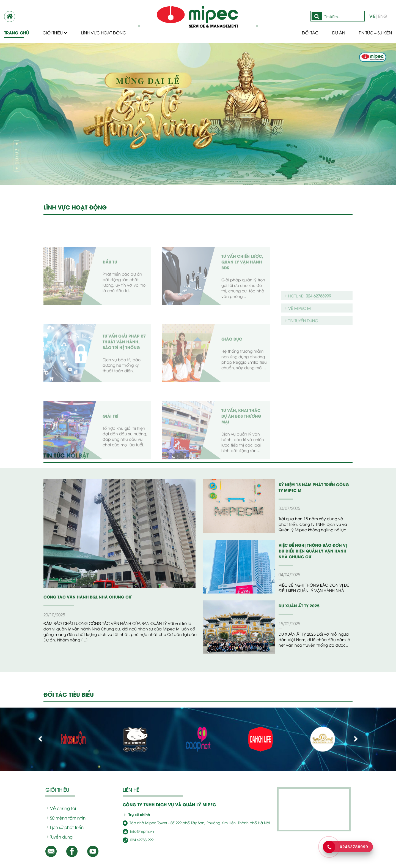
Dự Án (339, 32)
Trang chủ (16, 33)
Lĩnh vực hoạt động (104, 32)
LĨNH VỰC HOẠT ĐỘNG (75, 207)
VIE (372, 16)
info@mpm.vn (138, 831)
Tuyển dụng (60, 837)
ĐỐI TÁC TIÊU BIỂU (69, 694)
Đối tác (310, 32)
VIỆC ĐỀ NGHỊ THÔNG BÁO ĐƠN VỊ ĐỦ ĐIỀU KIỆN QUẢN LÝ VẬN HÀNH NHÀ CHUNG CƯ (313, 551)
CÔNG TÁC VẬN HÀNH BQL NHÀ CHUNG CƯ (87, 597)
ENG (383, 16)
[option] (198, 114)
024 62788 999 (138, 840)
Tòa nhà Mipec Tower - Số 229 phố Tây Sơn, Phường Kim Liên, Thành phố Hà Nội (196, 823)
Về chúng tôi (61, 808)
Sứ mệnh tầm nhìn (66, 818)
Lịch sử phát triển (65, 827)
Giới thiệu (55, 32)
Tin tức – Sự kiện (375, 32)
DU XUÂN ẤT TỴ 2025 (299, 606)
